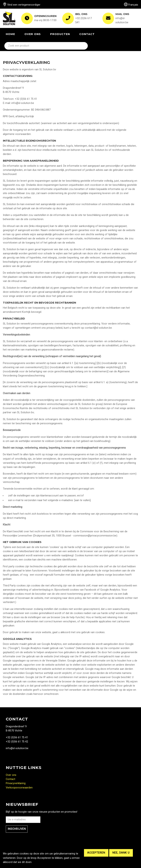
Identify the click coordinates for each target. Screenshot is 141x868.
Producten (60, 34)
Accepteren (96, 853)
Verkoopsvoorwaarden (19, 788)
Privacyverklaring (16, 783)
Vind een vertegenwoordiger (22, 5)
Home (10, 34)
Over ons (33, 34)
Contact (87, 34)
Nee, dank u (121, 853)
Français (131, 5)
